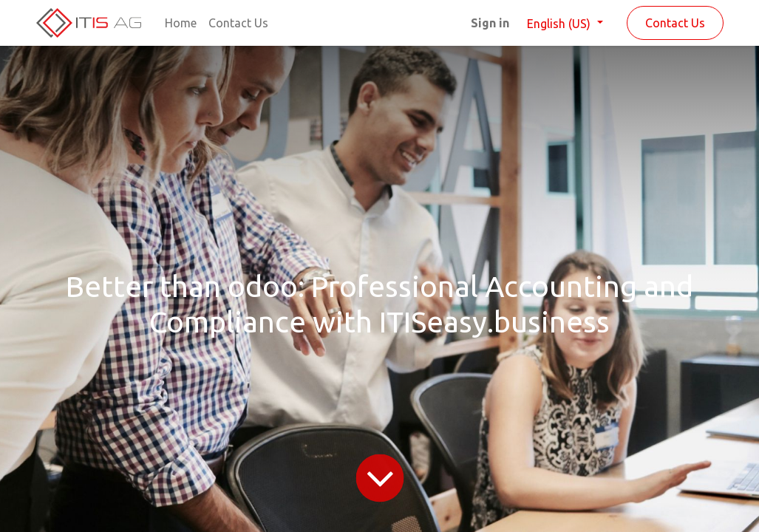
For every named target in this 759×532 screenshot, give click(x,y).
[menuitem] (181, 23)
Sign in (490, 23)
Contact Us (675, 23)
